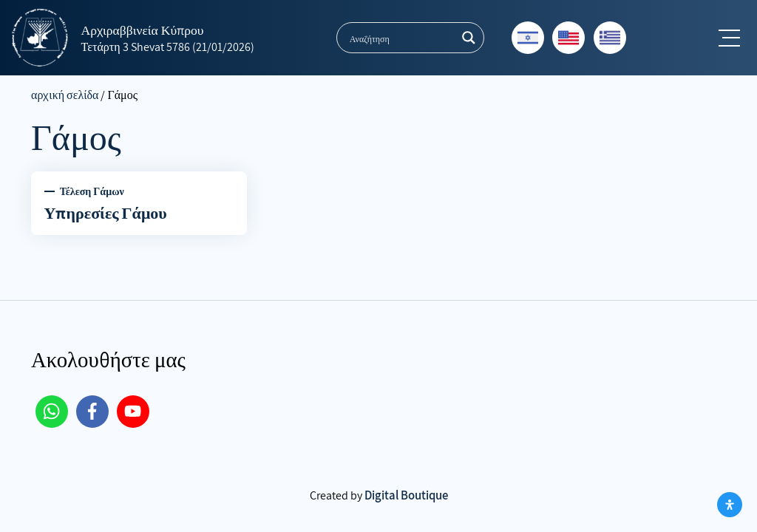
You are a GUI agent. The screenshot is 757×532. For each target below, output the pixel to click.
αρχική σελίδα (65, 95)
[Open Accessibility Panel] (730, 505)
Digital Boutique (406, 495)
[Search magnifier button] (469, 38)
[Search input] (401, 38)
